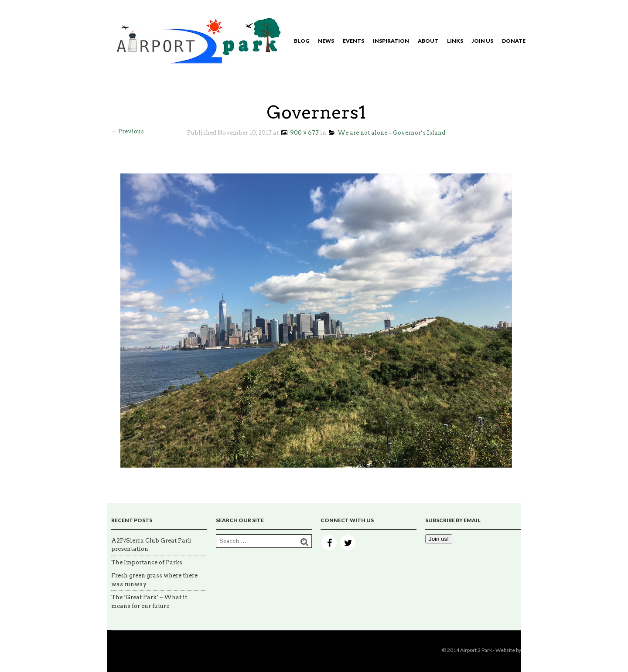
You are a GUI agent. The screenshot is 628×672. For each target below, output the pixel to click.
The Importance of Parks (147, 562)
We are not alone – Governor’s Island (387, 133)
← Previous (128, 131)
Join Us (483, 41)
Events (353, 41)
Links (455, 41)
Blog (302, 41)
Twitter (348, 543)
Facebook (329, 543)
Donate (514, 41)
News (326, 41)
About (428, 41)
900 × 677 (299, 133)
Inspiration (391, 41)
